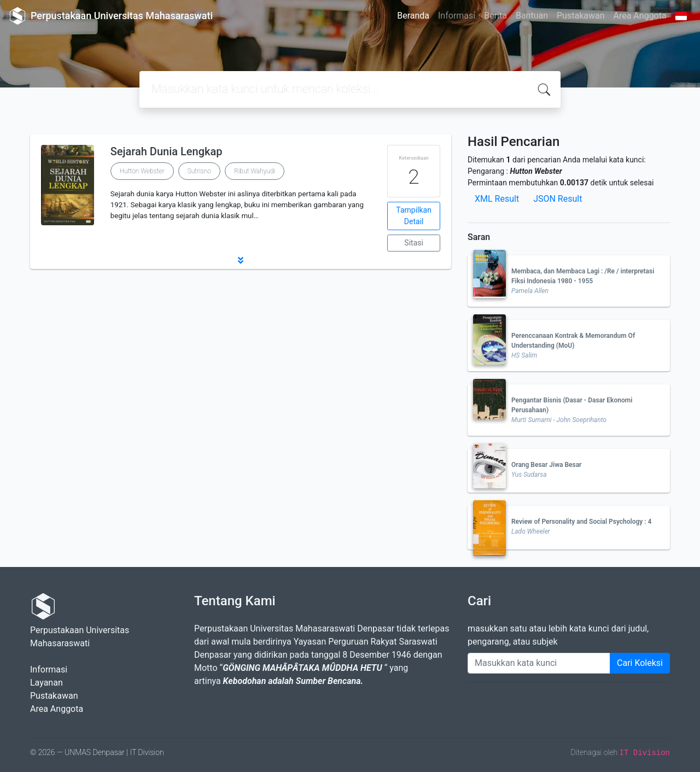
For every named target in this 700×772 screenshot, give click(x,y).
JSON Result (558, 199)
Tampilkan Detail (414, 216)
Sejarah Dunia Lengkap (167, 151)
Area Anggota (640, 16)
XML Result (497, 199)
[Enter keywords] (539, 663)
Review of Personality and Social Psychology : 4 (581, 522)
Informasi (457, 16)
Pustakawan (581, 16)
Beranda (413, 16)
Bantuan (532, 16)
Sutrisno (199, 171)
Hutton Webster (142, 171)
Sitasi (414, 243)
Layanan (46, 683)
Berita (495, 16)
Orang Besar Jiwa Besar (546, 465)
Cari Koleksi (640, 663)
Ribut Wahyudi (255, 171)
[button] (241, 260)
